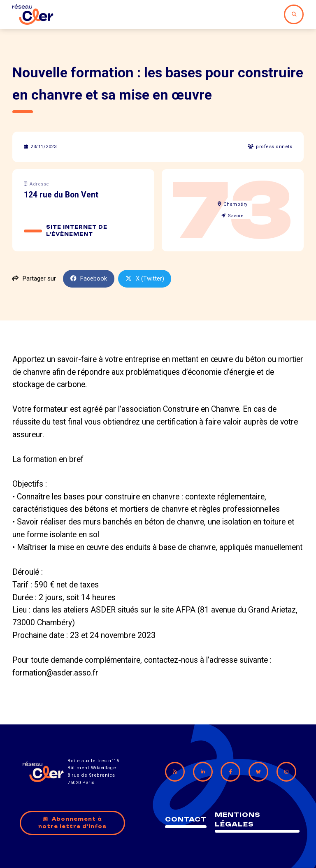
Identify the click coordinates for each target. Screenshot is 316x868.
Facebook (89, 279)
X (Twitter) (145, 279)
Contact (186, 819)
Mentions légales (238, 819)
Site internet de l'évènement (77, 231)
